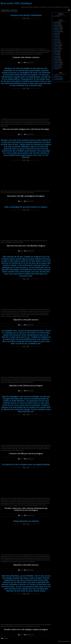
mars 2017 (56, 39)
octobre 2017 (57, 30)
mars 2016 (56, 58)
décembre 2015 (57, 62)
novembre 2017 (57, 29)
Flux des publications (58, 77)
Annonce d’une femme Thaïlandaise (26, 15)
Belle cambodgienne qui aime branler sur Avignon (26, 207)
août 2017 (56, 33)
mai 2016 (56, 55)
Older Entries (5, 638)
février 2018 (56, 24)
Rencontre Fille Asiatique (16, 3)
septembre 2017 (57, 32)
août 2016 (56, 50)
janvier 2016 (56, 61)
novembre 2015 (57, 64)
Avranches (32, 63)
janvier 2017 (56, 42)
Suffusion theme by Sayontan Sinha (64, 641)
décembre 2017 (57, 27)
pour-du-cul (22, 63)
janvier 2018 (56, 25)
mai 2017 (56, 36)
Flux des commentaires (59, 78)
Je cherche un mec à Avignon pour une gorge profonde (26, 464)
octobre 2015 (57, 66)
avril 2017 (56, 38)
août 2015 (56, 69)
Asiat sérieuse (14, 10)
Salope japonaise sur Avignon (26, 521)
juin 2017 (56, 35)
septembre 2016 (57, 49)
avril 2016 (56, 56)
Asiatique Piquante (5, 10)
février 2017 (56, 41)
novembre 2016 (57, 46)
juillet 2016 (56, 52)
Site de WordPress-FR (59, 80)
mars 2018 (56, 22)
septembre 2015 (57, 67)
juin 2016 (56, 53)
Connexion (56, 75)
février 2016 (56, 59)
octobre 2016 (57, 47)
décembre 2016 (57, 44)
